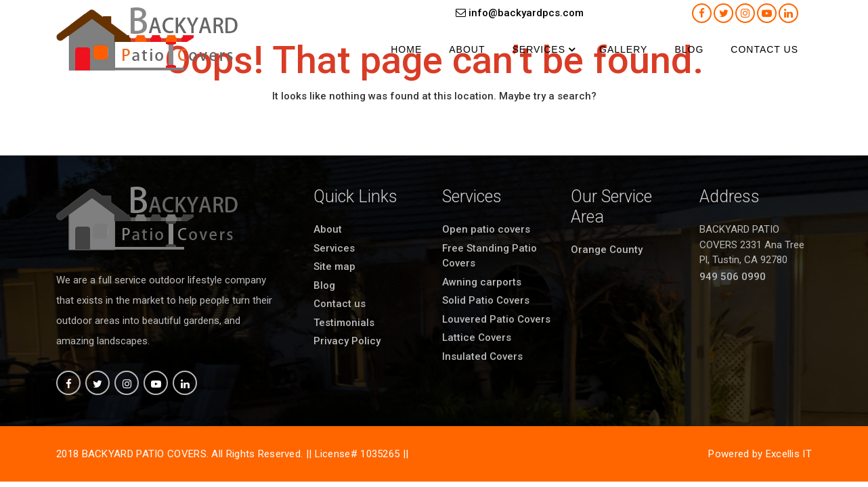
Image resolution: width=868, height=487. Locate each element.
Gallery (623, 49)
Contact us (764, 49)
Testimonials (344, 323)
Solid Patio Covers (486, 300)
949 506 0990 (733, 277)
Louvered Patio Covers (496, 319)
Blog (689, 49)
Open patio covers (486, 229)
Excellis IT (789, 454)
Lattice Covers (477, 338)
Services (539, 49)
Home (406, 49)
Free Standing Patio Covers (490, 256)
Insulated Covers (482, 356)
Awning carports (482, 282)
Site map (334, 266)
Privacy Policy (347, 341)
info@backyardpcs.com (520, 13)
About (467, 49)
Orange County (607, 250)
